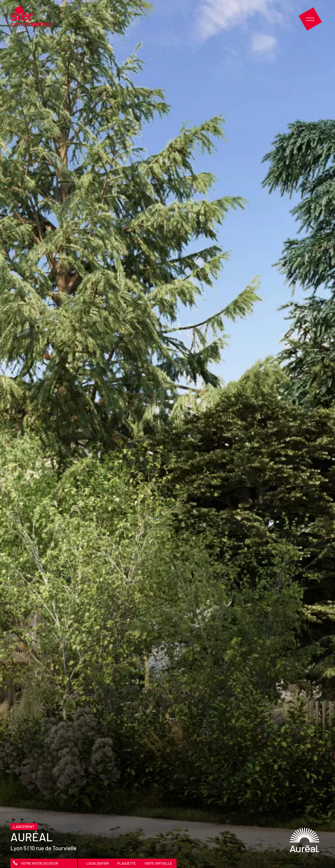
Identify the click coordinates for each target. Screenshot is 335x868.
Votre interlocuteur (40, 863)
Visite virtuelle (158, 863)
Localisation (98, 863)
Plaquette (127, 863)
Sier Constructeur (32, 16)
